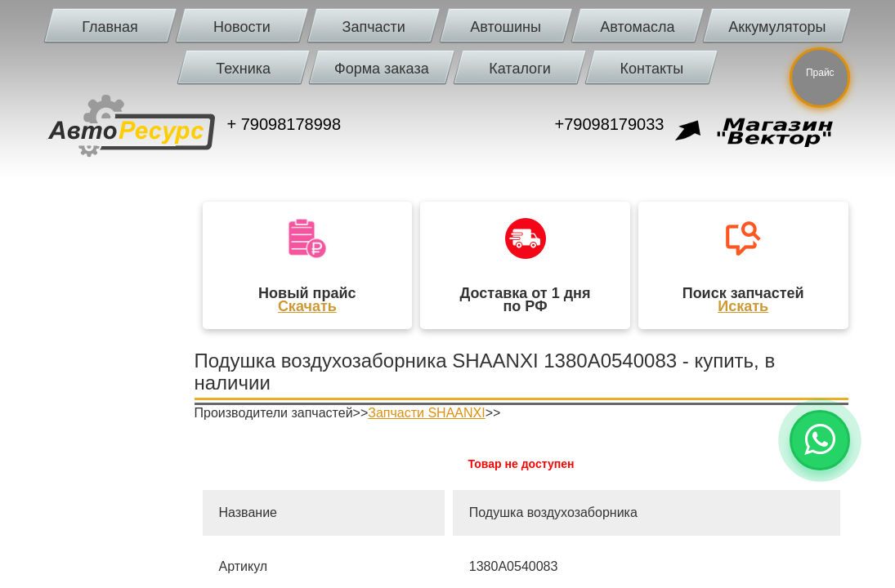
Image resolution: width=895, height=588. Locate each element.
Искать (743, 306)
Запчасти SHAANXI (426, 413)
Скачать (307, 306)
